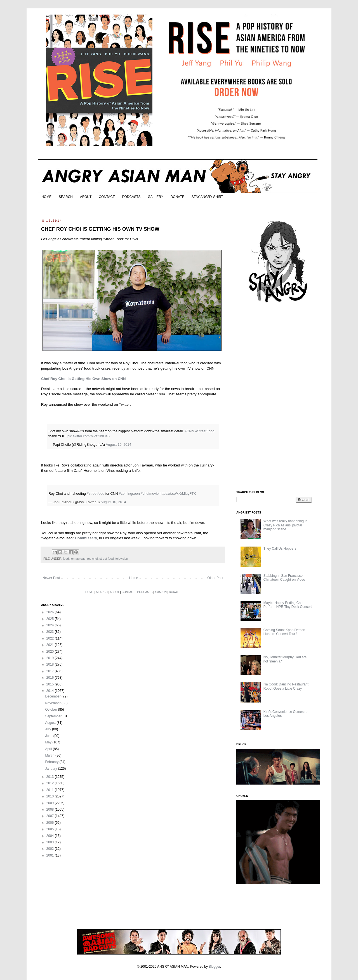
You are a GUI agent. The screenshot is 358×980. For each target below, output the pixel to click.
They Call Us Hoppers (280, 549)
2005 (51, 829)
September (54, 716)
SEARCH (66, 197)
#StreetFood (205, 431)
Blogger (214, 967)
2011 (51, 790)
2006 (51, 823)
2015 (51, 684)
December (53, 696)
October (51, 710)
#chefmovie (150, 494)
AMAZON (161, 592)
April (49, 749)
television (122, 559)
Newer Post (51, 578)
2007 (51, 816)
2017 (51, 671)
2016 (51, 678)
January (51, 769)
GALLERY (155, 197)
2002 (51, 849)
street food (106, 559)
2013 (51, 777)
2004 (51, 836)
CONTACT (107, 197)
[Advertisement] (278, 397)
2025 (51, 619)
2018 (51, 664)
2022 (51, 638)
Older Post (215, 578)
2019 (51, 658)
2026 (51, 612)
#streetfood (96, 494)
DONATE (177, 197)
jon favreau (78, 559)
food (66, 559)
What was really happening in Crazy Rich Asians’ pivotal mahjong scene (285, 525)
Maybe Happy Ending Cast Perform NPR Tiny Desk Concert (288, 605)
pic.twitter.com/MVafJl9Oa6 (89, 436)
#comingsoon (129, 494)
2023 (51, 632)
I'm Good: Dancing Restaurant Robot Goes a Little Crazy (286, 686)
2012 (51, 783)
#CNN (189, 431)
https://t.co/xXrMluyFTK (178, 494)
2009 (51, 803)
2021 (51, 645)
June (49, 736)
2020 (51, 652)
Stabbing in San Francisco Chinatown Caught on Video (284, 578)
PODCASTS (131, 197)
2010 (51, 796)
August (51, 723)
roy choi (93, 559)
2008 (51, 809)
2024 (51, 625)
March (50, 755)
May (49, 742)
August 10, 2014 (118, 445)
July (49, 729)
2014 (51, 691)
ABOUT (86, 197)
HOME (46, 197)
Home (134, 578)
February (52, 762)
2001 (51, 855)
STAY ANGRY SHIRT (207, 197)
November (53, 703)
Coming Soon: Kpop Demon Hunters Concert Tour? (284, 632)
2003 (51, 842)
